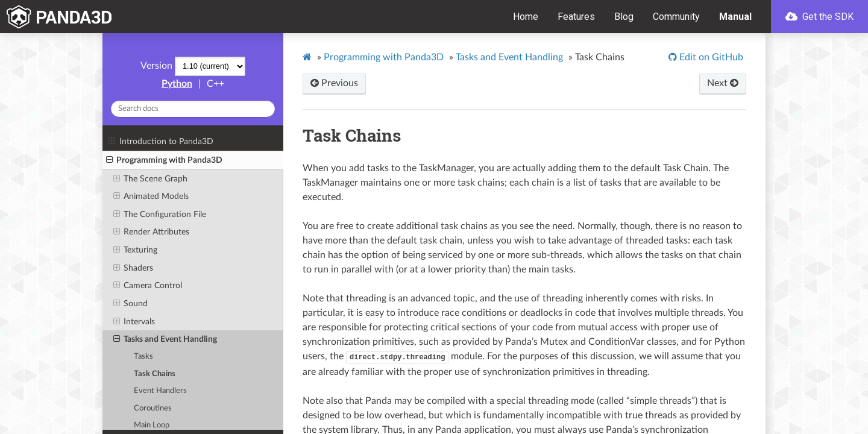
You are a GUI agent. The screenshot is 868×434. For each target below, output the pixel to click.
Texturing (135, 250)
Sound (131, 304)
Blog (624, 17)
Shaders (133, 268)
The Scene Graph (150, 179)
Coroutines (153, 408)
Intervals (134, 322)
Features (576, 17)
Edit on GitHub (710, 57)
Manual (735, 17)
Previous (334, 83)
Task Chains (155, 374)
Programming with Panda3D (164, 160)
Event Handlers (160, 391)
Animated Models (151, 197)
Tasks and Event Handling (165, 339)
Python (177, 84)
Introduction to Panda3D (161, 142)
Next (723, 83)
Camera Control (148, 286)
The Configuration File (160, 215)
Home (526, 17)
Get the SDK (819, 17)
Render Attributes (151, 232)
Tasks (143, 357)
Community (676, 17)
